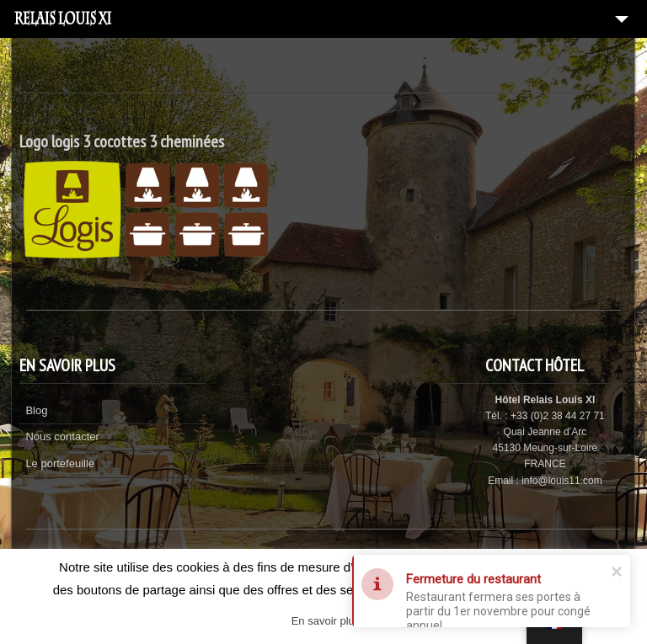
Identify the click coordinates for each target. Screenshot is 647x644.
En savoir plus (326, 621)
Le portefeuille (60, 463)
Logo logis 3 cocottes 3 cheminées (122, 141)
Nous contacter (62, 436)
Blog (36, 410)
